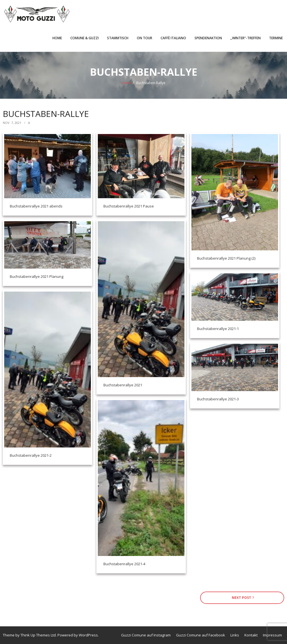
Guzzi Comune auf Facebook (201, 635)
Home (57, 38)
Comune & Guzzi (85, 38)
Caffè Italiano (173, 38)
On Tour (144, 38)
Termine (276, 38)
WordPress (88, 635)
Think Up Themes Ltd (38, 635)
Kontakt (251, 635)
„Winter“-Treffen (246, 38)
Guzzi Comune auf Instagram (146, 635)
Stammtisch (118, 38)
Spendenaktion (208, 38)
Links (235, 635)
